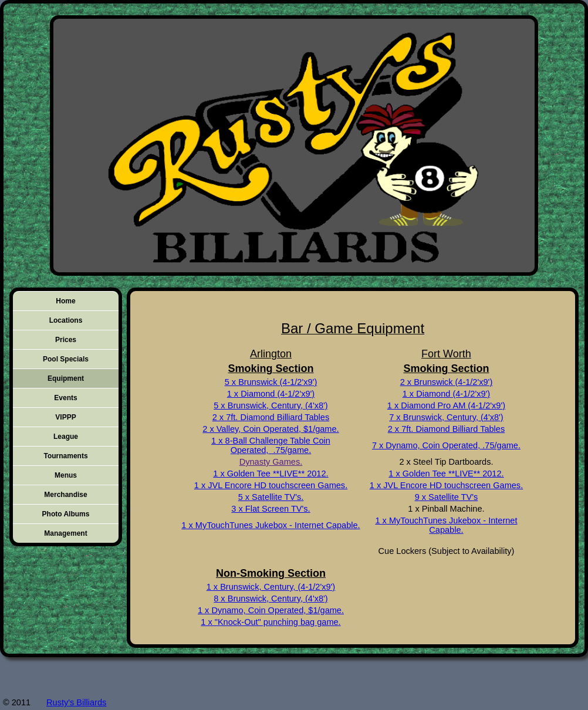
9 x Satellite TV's (447, 497)
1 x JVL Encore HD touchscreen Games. (271, 485)
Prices (66, 340)
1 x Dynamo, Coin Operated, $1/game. (271, 610)
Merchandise (65, 495)
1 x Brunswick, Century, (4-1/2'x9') (271, 587)
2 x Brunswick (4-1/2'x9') (447, 382)
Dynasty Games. (271, 462)
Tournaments (65, 456)
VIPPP (65, 417)
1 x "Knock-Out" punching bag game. (271, 622)
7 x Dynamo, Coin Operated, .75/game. (446, 445)
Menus (66, 475)
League (66, 437)
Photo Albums (66, 514)
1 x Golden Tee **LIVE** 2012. (271, 474)
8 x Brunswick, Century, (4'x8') (271, 599)
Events (65, 398)
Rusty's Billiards (76, 702)
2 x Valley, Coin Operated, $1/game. (271, 429)
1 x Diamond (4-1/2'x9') (271, 394)
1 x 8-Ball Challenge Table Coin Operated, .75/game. (271, 445)
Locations (66, 320)
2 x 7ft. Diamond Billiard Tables (271, 417)
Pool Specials (66, 359)
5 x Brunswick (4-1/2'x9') (271, 382)
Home (65, 301)
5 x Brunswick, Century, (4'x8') (271, 405)
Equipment (66, 378)
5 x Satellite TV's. (271, 497)
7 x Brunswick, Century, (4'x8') (446, 417)
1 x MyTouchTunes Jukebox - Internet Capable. (271, 525)
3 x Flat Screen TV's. (271, 509)
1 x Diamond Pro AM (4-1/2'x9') (446, 405)
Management (65, 533)
